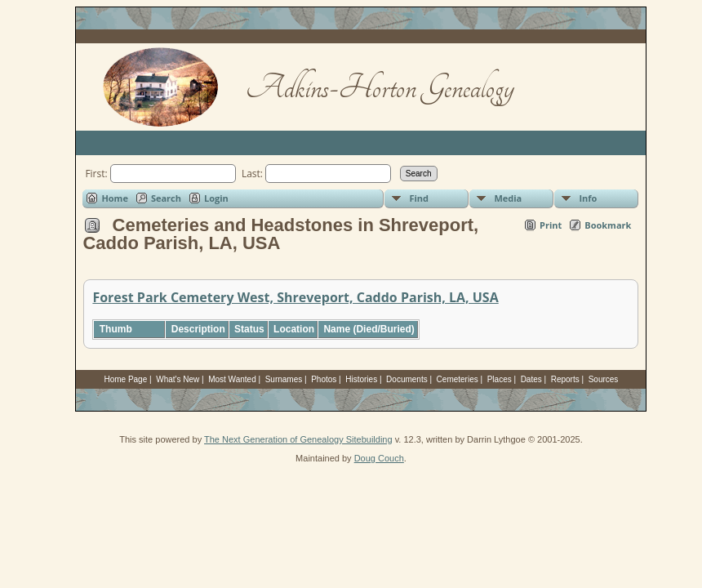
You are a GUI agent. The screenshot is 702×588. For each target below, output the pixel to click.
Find (419, 198)
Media (508, 198)
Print (551, 225)
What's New (178, 379)
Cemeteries (458, 379)
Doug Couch (379, 458)
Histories (361, 379)
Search (166, 198)
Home (115, 198)
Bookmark (608, 225)
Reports (565, 379)
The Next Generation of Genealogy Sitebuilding (298, 439)
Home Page (125, 379)
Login (216, 198)
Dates (531, 379)
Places (500, 379)
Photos (324, 379)
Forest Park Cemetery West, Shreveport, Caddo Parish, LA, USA (295, 297)
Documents (407, 379)
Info (588, 198)
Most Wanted (232, 379)
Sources (604, 379)
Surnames (284, 379)
